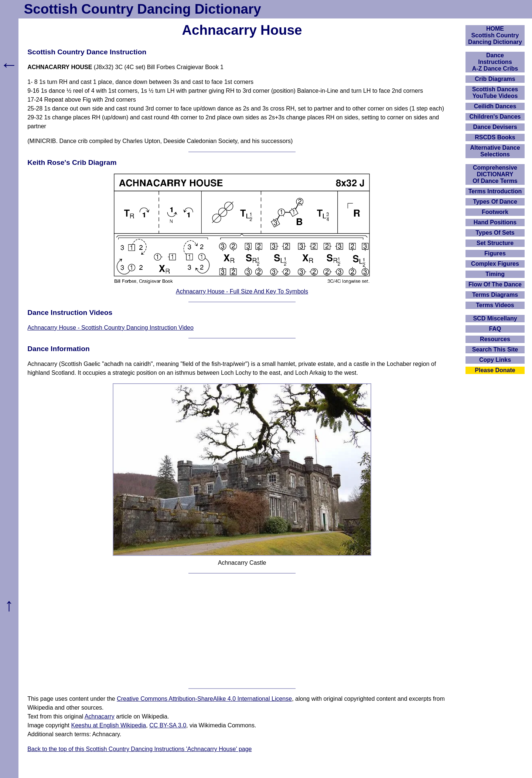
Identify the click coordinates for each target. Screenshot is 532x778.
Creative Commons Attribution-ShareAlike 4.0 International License (204, 699)
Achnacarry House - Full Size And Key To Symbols (242, 291)
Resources (495, 339)
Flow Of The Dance (495, 284)
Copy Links (495, 360)
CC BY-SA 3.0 (168, 725)
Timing (495, 274)
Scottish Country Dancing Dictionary (143, 9)
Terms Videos (495, 305)
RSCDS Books (495, 137)
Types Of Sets (495, 233)
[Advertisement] (242, 631)
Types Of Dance (495, 202)
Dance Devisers (495, 127)
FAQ (495, 329)
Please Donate (495, 370)
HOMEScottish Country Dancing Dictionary (495, 35)
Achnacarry (100, 716)
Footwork (495, 212)
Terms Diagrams (495, 295)
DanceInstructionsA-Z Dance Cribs (495, 62)
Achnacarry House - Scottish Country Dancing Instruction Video (110, 328)
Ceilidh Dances (495, 106)
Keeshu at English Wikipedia (108, 725)
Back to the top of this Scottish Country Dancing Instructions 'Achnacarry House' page (139, 749)
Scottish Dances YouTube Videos (495, 93)
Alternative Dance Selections (495, 151)
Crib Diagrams (495, 79)
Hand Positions (495, 222)
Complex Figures (495, 264)
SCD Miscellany (495, 318)
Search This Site (495, 349)
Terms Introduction (495, 191)
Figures (495, 253)
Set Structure (495, 243)
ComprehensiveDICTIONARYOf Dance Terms (495, 174)
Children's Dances (495, 117)
